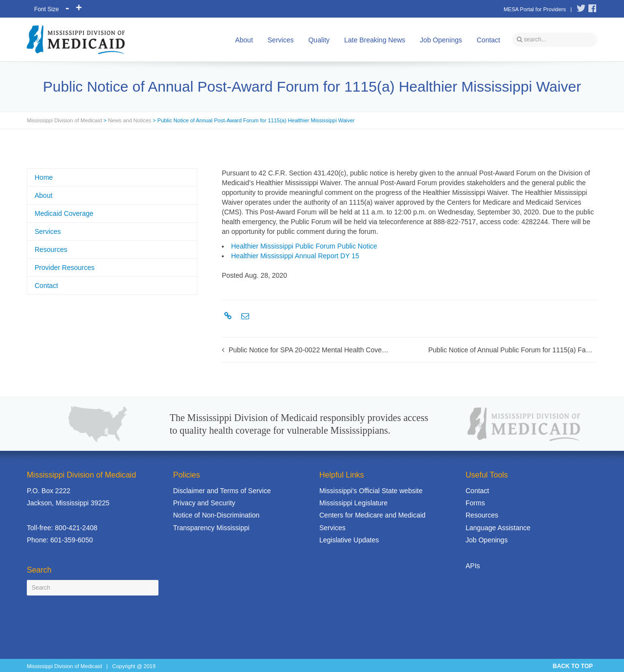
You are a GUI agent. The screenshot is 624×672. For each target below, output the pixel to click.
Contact (488, 40)
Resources (51, 250)
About (244, 40)
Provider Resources (65, 268)
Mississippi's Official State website (371, 491)
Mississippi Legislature (353, 503)
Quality (319, 40)
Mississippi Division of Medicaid (64, 120)
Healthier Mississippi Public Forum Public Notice (304, 246)
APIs (473, 566)
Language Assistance (498, 528)
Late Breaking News (375, 40)
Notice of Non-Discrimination (216, 515)
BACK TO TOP (573, 666)
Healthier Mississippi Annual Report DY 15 (295, 256)
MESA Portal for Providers (535, 9)
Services (281, 40)
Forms (475, 503)
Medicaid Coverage (64, 213)
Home (44, 177)
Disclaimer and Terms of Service (222, 491)
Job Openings (441, 40)
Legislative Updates (349, 540)
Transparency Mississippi (211, 528)
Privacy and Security (204, 503)
